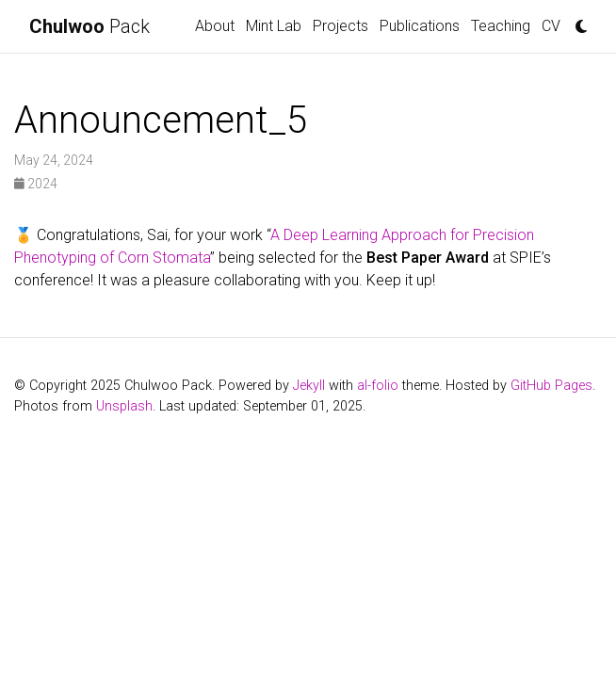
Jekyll (309, 386)
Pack (89, 26)
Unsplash (124, 406)
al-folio (378, 386)
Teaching (501, 26)
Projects (340, 26)
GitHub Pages (551, 386)
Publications (420, 26)
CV (551, 26)
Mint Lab (274, 26)
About (215, 26)
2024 (36, 184)
